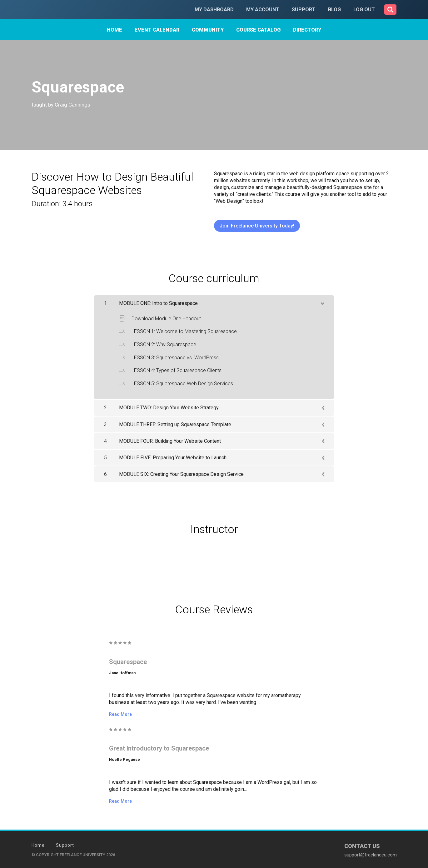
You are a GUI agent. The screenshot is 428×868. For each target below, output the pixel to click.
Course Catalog (258, 30)
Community (208, 30)
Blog (334, 10)
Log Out (364, 10)
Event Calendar (157, 30)
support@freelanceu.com (371, 855)
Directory (307, 30)
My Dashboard (214, 10)
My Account (263, 10)
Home (114, 30)
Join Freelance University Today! (257, 226)
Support (304, 10)
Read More (120, 714)
